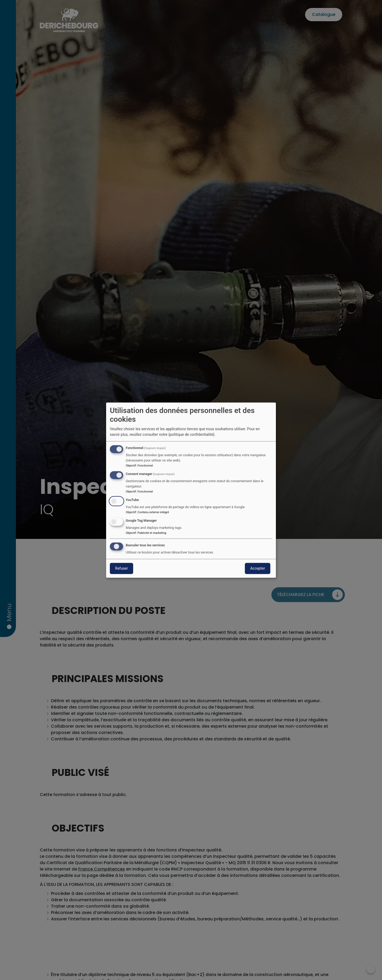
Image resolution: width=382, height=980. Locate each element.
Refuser (121, 568)
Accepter (258, 568)
